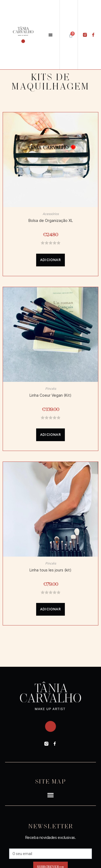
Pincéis (51, 389)
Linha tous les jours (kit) (50, 570)
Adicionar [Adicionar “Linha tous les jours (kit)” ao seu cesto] (50, 609)
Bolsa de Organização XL (51, 221)
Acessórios (51, 214)
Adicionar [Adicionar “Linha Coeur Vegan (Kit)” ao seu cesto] (50, 435)
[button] (50, 35)
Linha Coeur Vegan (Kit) (50, 395)
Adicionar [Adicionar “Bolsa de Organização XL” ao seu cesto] (50, 260)
